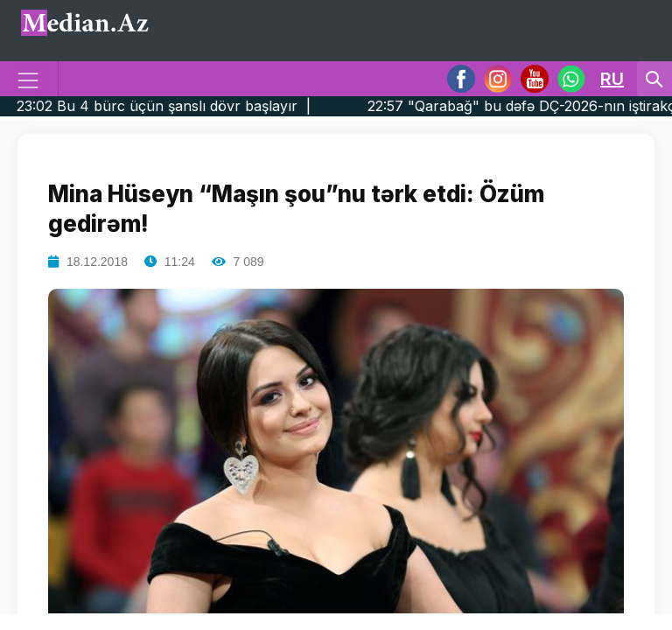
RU (612, 79)
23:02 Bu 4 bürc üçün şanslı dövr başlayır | (192, 106)
